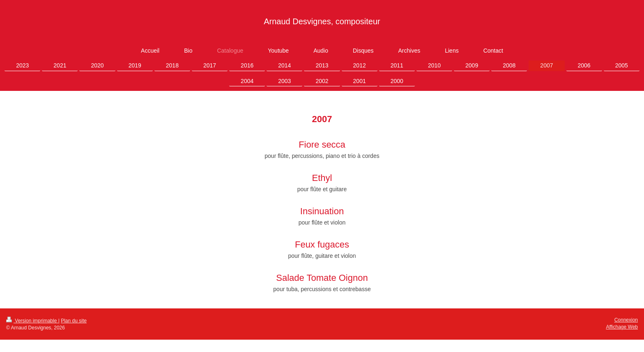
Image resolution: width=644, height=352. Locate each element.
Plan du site (74, 321)
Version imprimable (32, 321)
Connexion (626, 320)
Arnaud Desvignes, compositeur (322, 21)
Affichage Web (622, 327)
